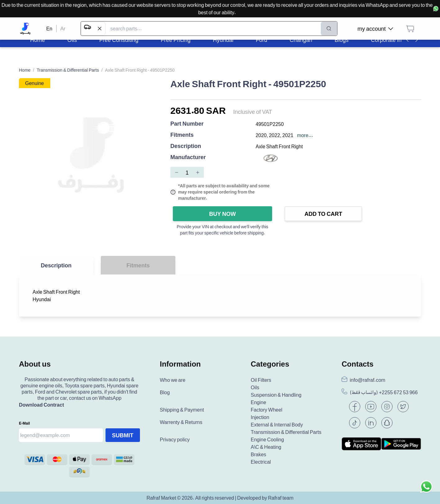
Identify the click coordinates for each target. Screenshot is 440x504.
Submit (123, 435)
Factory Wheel (267, 410)
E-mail (24, 423)
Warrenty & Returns (181, 422)
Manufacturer (188, 157)
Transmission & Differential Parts (68, 70)
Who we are (173, 380)
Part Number (187, 124)
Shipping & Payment (182, 410)
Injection (260, 417)
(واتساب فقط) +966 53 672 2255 (384, 392)
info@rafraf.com (368, 380)
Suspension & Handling (276, 395)
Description (186, 146)
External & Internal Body (277, 425)
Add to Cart (323, 214)
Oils (255, 387)
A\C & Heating (266, 447)
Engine (258, 402)
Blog (165, 392)
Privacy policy (175, 439)
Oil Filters (261, 380)
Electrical (261, 462)
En (49, 29)
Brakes (258, 454)
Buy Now (222, 214)
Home (25, 70)
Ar (63, 29)
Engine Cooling (267, 439)
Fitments (182, 135)
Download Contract (41, 405)
